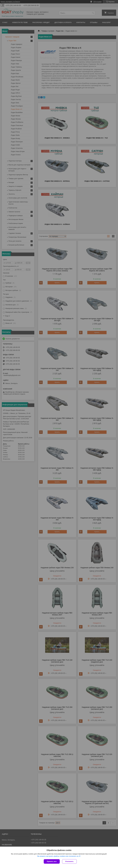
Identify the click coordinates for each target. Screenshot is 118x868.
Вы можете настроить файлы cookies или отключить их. (58, 856)
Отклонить (69, 861)
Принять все (52, 861)
